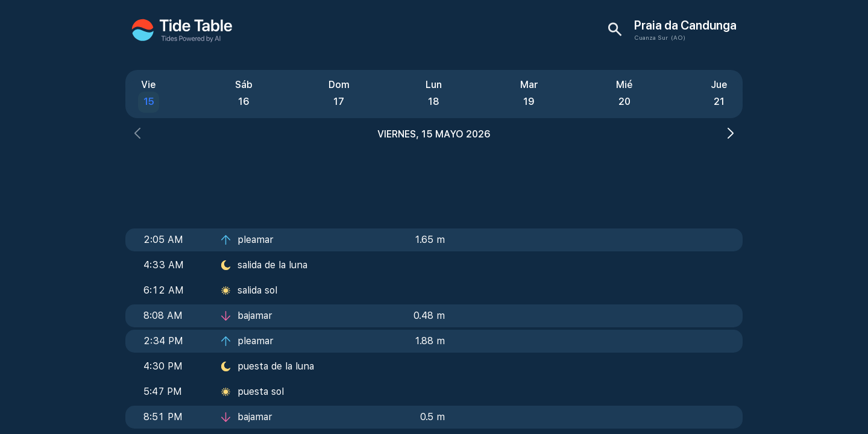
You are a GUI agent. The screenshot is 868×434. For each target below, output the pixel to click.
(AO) (678, 37)
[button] (137, 135)
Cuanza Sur (651, 37)
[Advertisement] (434, 181)
